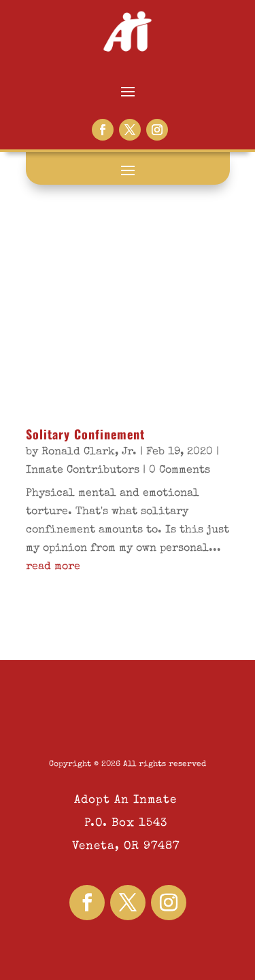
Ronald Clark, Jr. (89, 452)
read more (53, 567)
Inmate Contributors (83, 471)
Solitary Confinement (85, 434)
